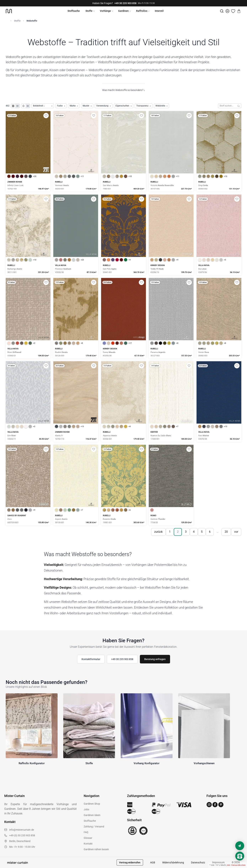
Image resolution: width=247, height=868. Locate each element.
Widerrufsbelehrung (173, 862)
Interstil (159, 11)
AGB (153, 862)
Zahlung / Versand (94, 827)
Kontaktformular (91, 659)
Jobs (86, 809)
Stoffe (89, 11)
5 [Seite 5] (202, 532)
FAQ (86, 832)
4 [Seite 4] (194, 532)
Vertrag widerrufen (130, 862)
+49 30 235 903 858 (125, 3)
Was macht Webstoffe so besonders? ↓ (124, 90)
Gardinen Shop (92, 804)
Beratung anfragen (155, 659)
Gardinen (123, 11)
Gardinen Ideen (92, 815)
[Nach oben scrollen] (240, 862)
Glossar (88, 838)
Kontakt (88, 844)
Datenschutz (198, 862)
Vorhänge (105, 11)
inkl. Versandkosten (236, 865)
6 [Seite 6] (210, 532)
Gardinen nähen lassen (96, 849)
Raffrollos (142, 11)
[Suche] (222, 11)
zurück (158, 532)
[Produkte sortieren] (43, 106)
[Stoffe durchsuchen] (227, 106)
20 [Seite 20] (226, 532)
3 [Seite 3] (186, 532)
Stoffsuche (74, 11)
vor (236, 532)
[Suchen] (239, 106)
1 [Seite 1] (170, 532)
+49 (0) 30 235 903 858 (22, 835)
